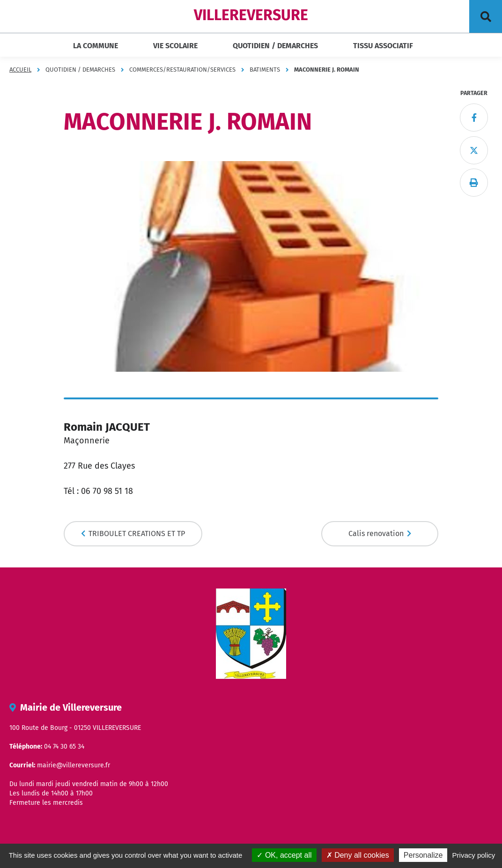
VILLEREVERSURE (251, 15)
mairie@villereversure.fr (74, 765)
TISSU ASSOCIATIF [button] (383, 46)
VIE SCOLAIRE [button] (175, 46)
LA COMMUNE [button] (96, 46)
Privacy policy (474, 855)
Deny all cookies (358, 855)
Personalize (423, 855)
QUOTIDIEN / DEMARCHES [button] (275, 46)
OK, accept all (284, 855)
